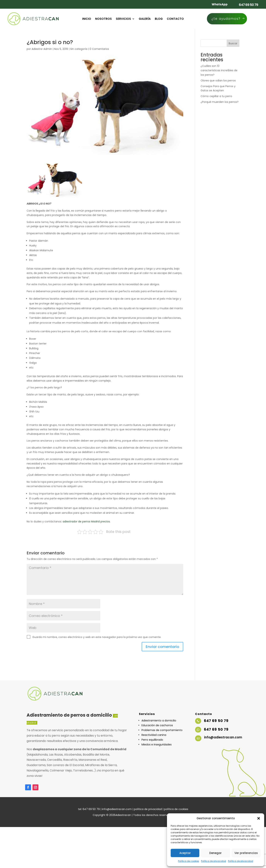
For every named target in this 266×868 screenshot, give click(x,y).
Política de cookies (189, 861)
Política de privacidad (214, 861)
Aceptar (185, 853)
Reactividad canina (154, 735)
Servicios (123, 19)
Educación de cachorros (157, 725)
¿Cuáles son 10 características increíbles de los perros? (219, 70)
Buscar (233, 43)
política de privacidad (148, 809)
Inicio (87, 19)
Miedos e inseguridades (157, 745)
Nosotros (103, 19)
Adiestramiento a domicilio (159, 721)
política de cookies (176, 809)
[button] (259, 818)
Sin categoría (79, 49)
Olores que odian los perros (218, 80)
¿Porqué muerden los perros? (220, 102)
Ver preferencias (246, 853)
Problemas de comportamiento (162, 730)
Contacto (175, 19)
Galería (145, 19)
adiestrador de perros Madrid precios (86, 522)
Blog (159, 19)
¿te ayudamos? (226, 19)
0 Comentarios (99, 49)
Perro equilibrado (152, 740)
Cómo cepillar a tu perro (216, 96)
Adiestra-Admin (42, 49)
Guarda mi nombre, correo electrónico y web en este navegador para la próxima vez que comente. (97, 637)
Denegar (215, 853)
